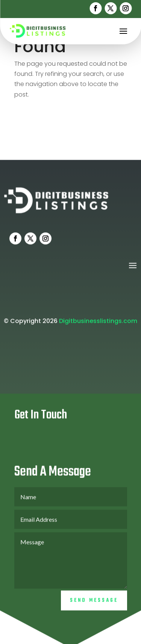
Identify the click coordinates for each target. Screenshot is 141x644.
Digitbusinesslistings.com (98, 324)
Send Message (94, 604)
